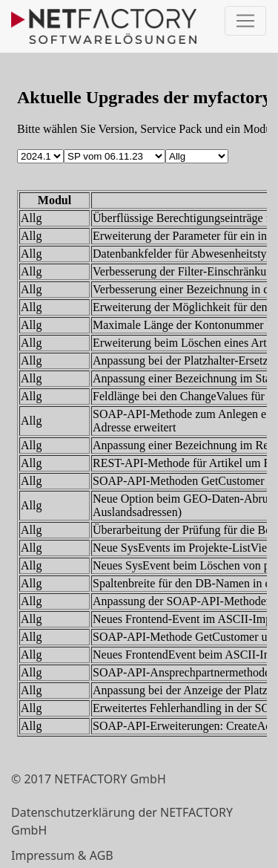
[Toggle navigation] (245, 21)
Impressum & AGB (62, 855)
